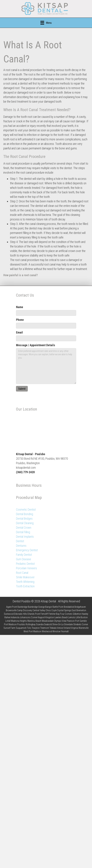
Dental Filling (23, 532)
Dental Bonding (25, 514)
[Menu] (46, 23)
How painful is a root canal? (21, 275)
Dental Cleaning (25, 523)
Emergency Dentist (27, 550)
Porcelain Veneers (26, 568)
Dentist (20, 541)
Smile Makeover (25, 577)
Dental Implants (25, 537)
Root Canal (22, 573)
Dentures (21, 546)
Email (19, 332)
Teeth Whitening (25, 582)
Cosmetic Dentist (26, 510)
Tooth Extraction (25, 586)
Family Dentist (24, 555)
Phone (20, 320)
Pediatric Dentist (25, 564)
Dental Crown (24, 528)
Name (20, 307)
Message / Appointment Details (36, 345)
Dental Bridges (24, 519)
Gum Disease (24, 559)
